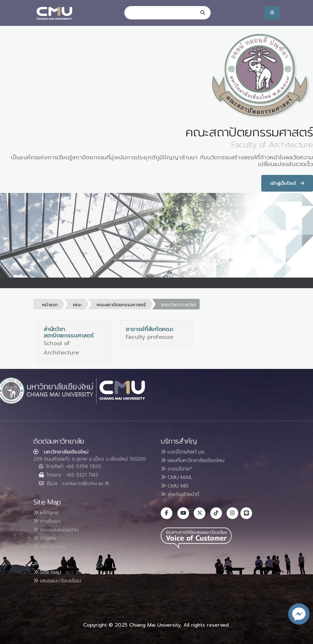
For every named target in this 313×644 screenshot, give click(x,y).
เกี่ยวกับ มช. (52, 547)
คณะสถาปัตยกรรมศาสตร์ (121, 305)
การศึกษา (49, 521)
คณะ (77, 305)
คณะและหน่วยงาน (58, 530)
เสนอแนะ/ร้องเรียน (60, 581)
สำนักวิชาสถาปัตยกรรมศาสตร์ (69, 332)
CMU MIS (177, 486)
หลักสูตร (48, 513)
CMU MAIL (179, 477)
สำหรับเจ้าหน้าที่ (183, 494)
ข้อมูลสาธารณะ (55, 555)
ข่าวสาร (47, 538)
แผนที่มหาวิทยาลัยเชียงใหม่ (197, 460)
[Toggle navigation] (275, 283)
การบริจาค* (179, 469)
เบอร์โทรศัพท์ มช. (185, 452)
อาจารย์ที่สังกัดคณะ (150, 329)
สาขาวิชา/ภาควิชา (179, 305)
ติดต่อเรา (49, 564)
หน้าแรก (50, 305)
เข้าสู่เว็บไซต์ (287, 183)
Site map (50, 572)
